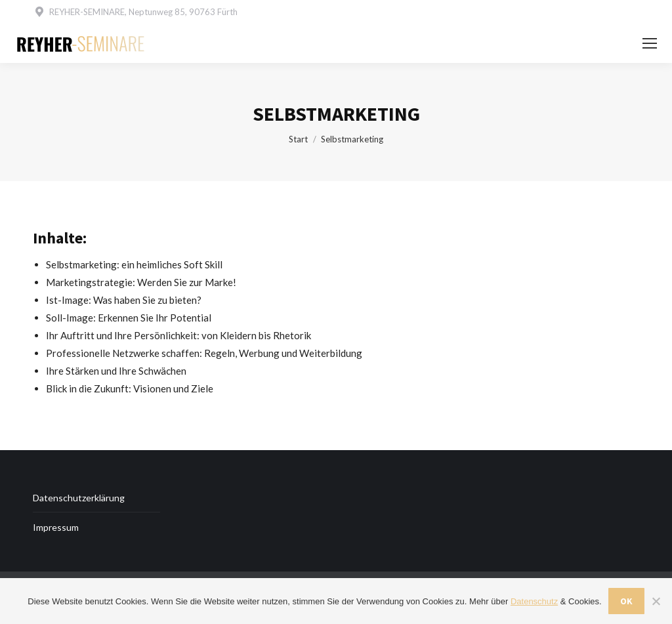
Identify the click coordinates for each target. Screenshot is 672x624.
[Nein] (656, 601)
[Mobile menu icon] (650, 43)
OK (626, 601)
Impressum (56, 527)
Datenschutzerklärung (79, 498)
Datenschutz (534, 601)
